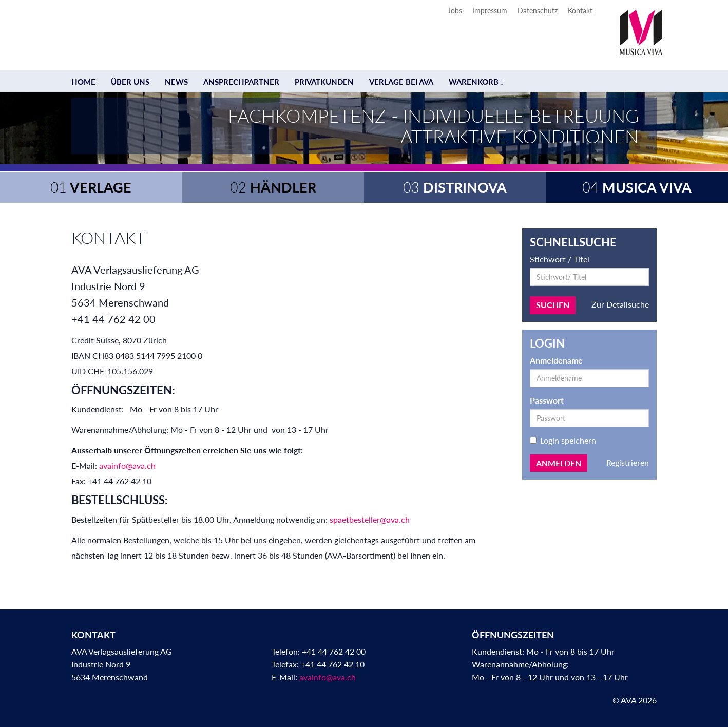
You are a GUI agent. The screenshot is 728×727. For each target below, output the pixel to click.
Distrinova (455, 187)
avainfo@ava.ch (127, 465)
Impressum (490, 11)
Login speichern (563, 440)
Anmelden (559, 463)
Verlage (91, 187)
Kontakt (580, 11)
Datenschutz (538, 11)
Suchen (553, 305)
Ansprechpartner (241, 82)
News (176, 82)
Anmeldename (556, 360)
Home (83, 82)
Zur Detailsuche (620, 304)
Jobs (455, 11)
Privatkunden (324, 82)
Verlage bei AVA (401, 82)
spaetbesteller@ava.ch (370, 519)
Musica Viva (637, 187)
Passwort (547, 400)
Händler (273, 187)
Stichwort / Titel (560, 259)
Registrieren (628, 462)
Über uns (130, 82)
